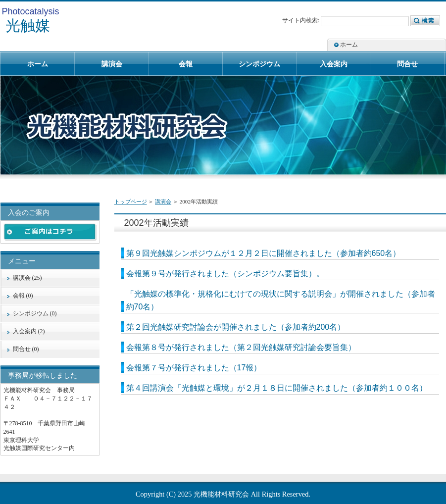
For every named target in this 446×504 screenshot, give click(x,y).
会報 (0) (23, 296)
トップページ (131, 202)
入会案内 (334, 64)
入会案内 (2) (29, 331)
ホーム (349, 45)
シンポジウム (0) (35, 313)
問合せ (407, 64)
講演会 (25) (27, 278)
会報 (186, 64)
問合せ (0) (26, 349)
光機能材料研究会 (221, 494)
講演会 (163, 202)
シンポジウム (259, 64)
